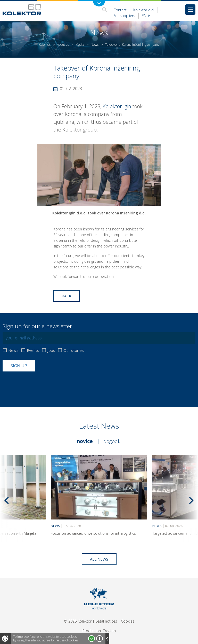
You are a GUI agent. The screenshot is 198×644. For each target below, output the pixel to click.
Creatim (109, 631)
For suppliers (124, 16)
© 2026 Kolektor (78, 621)
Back (67, 296)
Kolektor (45, 45)
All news (99, 559)
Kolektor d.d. (144, 10)
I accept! (92, 639)
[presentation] (42, 384)
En (146, 16)
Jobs (51, 350)
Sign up (19, 366)
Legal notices (106, 621)
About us (63, 45)
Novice (85, 441)
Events (33, 350)
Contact (120, 10)
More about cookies (100, 639)
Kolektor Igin (116, 106)
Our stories (74, 350)
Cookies (128, 621)
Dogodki (112, 441)
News (95, 45)
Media (80, 45)
